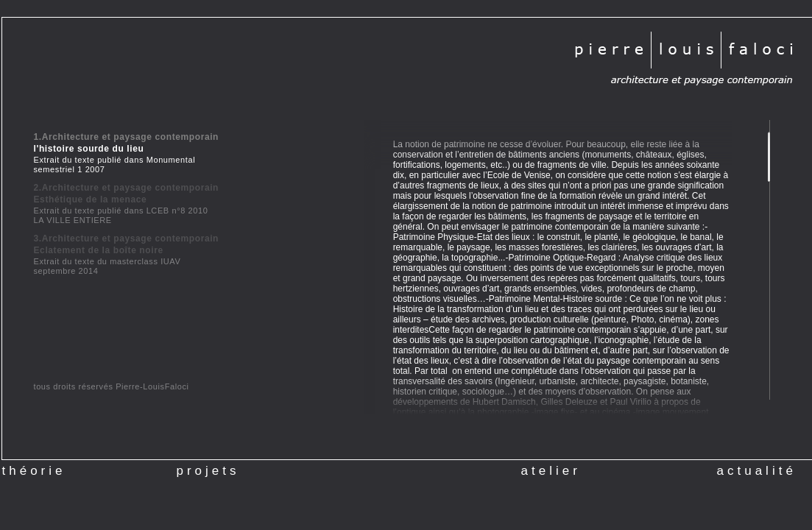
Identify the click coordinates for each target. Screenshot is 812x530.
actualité (757, 467)
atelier (551, 467)
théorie (34, 471)
